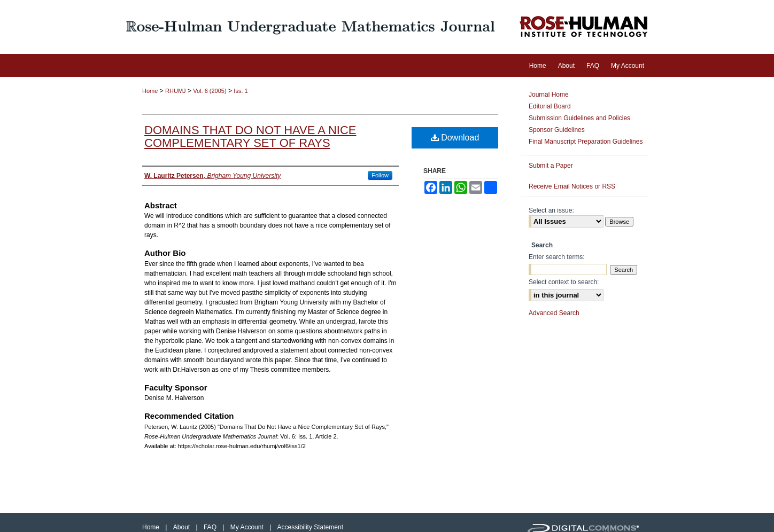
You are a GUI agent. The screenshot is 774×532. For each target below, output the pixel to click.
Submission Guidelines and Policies (579, 118)
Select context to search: (564, 282)
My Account (248, 527)
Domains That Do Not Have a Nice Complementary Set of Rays (250, 136)
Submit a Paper (551, 166)
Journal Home (549, 95)
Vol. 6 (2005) (210, 91)
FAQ (211, 527)
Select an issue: (551, 210)
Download (455, 138)
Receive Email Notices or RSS (572, 186)
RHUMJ (176, 91)
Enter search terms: (557, 257)
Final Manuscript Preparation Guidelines (586, 142)
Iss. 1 (241, 91)
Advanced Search (554, 313)
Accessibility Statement (310, 527)
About (183, 527)
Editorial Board (550, 106)
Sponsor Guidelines (557, 130)
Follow (380, 175)
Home (150, 91)
